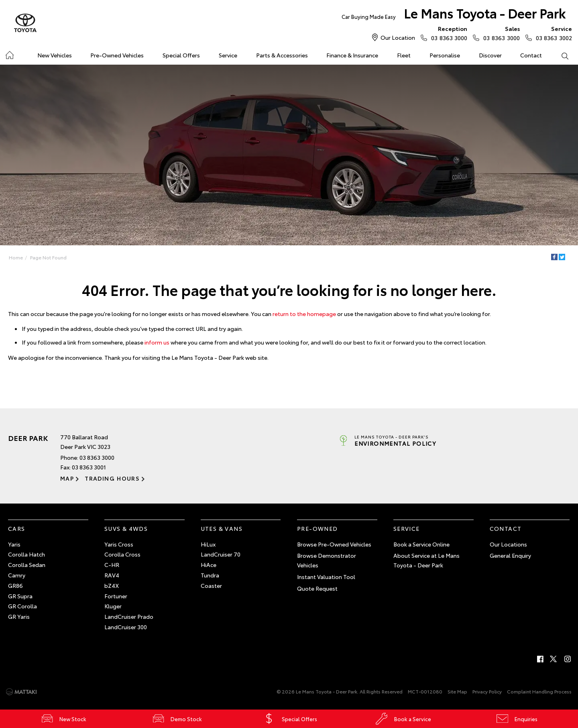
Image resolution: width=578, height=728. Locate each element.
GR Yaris (19, 616)
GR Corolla (22, 606)
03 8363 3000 (447, 33)
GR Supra (20, 596)
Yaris (14, 544)
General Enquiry (510, 555)
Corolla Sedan (27, 565)
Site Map (457, 691)
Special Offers (181, 55)
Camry (17, 575)
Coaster (211, 585)
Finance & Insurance (352, 55)
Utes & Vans (222, 528)
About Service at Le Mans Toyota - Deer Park (426, 560)
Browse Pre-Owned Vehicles (334, 544)
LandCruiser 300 (126, 627)
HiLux (208, 544)
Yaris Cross (119, 544)
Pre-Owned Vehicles (117, 55)
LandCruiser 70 (221, 554)
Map (67, 478)
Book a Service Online (421, 544)
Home (9, 54)
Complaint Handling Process (539, 691)
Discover (490, 55)
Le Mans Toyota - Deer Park (454, 15)
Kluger (113, 606)
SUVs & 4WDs (126, 528)
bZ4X (112, 585)
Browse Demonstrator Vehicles (327, 560)
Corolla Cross (122, 554)
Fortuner (116, 596)
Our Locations (508, 544)
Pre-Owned (317, 528)
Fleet (404, 55)
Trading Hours (112, 478)
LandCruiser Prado (129, 616)
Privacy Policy (487, 691)
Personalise (445, 55)
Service (228, 55)
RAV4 (112, 575)
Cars (17, 528)
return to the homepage (304, 314)
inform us (157, 342)
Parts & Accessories (282, 55)
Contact (531, 55)
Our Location (398, 37)
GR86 (15, 585)
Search (560, 55)
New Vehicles (55, 55)
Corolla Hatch (26, 554)
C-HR (112, 565)
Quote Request (317, 588)
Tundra (210, 575)
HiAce (209, 565)
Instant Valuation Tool (326, 577)
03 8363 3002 (552, 33)
